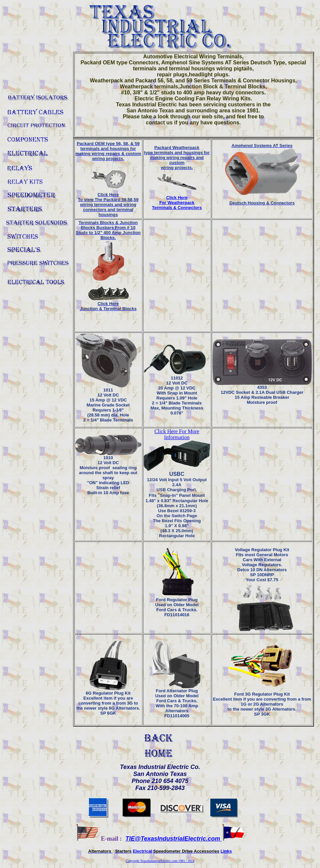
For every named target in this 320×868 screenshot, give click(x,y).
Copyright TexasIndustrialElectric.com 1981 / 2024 (160, 861)
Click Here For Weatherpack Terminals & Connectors (177, 203)
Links (226, 851)
